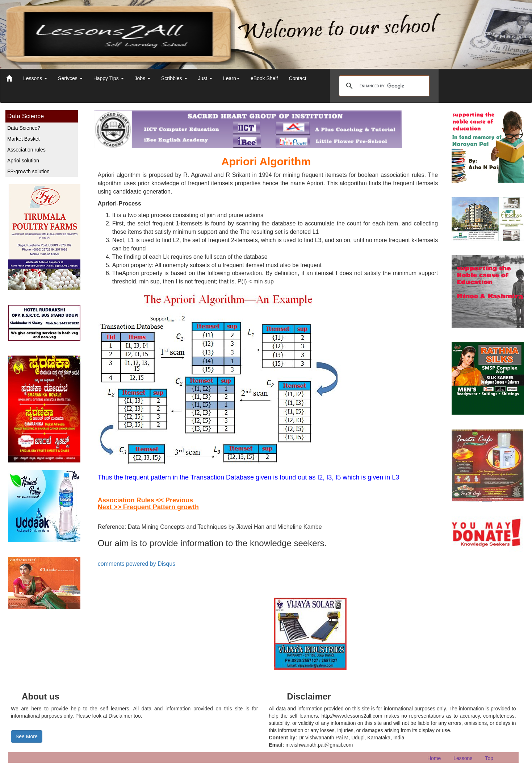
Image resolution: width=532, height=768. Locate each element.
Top (489, 758)
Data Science (26, 116)
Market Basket (23, 139)
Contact (297, 78)
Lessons (35, 78)
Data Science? (24, 128)
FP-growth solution (28, 171)
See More (27, 736)
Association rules (26, 150)
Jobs (143, 78)
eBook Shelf (264, 78)
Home (434, 758)
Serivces (70, 78)
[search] (383, 86)
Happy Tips (109, 78)
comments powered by (137, 564)
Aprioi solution (23, 161)
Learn (231, 78)
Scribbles (174, 78)
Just (205, 78)
